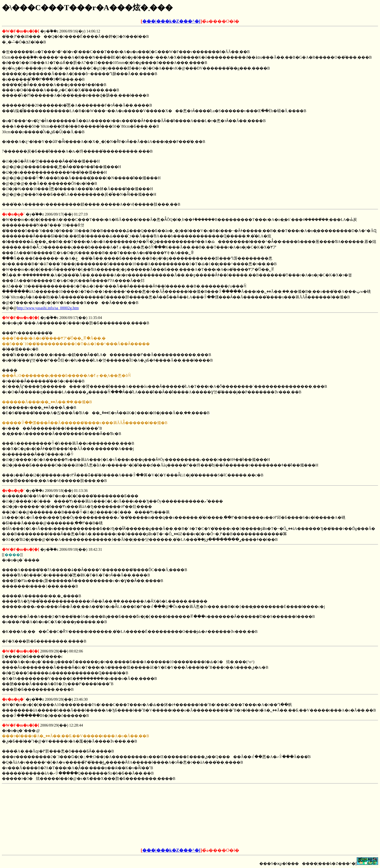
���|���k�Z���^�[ (171, 21)
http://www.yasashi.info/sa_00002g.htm (48, 308)
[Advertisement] (153, 816)
